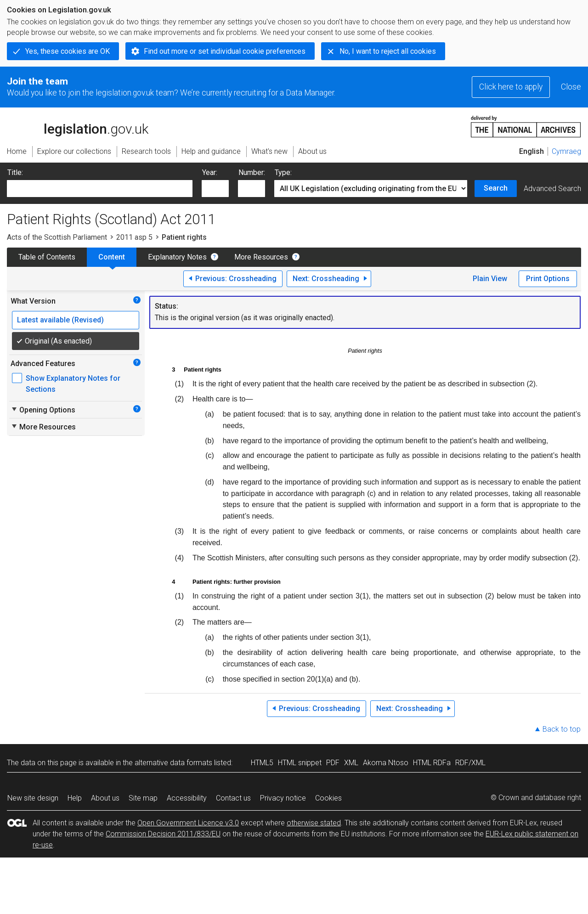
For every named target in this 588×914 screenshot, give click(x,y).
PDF (333, 763)
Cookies (328, 798)
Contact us (233, 798)
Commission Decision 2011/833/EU (163, 834)
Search (496, 188)
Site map (143, 798)
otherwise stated (314, 823)
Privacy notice (283, 798)
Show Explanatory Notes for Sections (73, 384)
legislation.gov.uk (78, 126)
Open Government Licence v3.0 (188, 823)
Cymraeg (566, 151)
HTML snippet (300, 763)
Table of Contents (47, 257)
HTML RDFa (432, 763)
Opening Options (43, 410)
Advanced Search (552, 189)
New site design (33, 798)
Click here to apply (511, 87)
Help (75, 798)
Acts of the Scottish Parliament (57, 237)
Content (112, 257)
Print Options (548, 279)
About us (105, 798)
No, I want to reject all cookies (388, 51)
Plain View (490, 279)
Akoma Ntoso (386, 763)
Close (571, 87)
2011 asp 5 (134, 237)
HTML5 (262, 763)
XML (351, 763)
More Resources (261, 257)
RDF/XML (470, 763)
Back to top (562, 729)
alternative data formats (173, 763)
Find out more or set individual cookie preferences (225, 51)
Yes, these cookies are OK (68, 51)
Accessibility (187, 798)
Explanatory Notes (177, 257)
